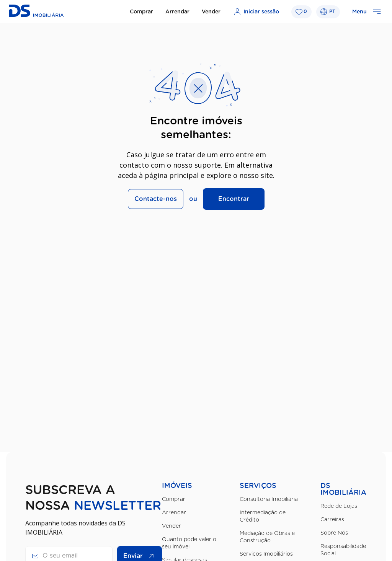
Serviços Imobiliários (266, 554)
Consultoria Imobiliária (269, 499)
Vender (211, 12)
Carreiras (332, 520)
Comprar (141, 12)
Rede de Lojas (339, 506)
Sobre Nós (334, 533)
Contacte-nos (156, 199)
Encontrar (234, 199)
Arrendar (177, 12)
